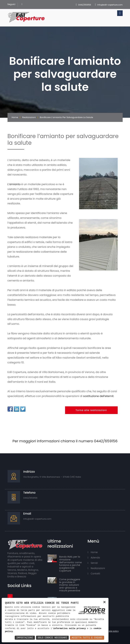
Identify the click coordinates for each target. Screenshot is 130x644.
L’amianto (14, 184)
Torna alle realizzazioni (91, 410)
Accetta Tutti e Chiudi (87, 638)
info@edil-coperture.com (110, 5)
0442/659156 (85, 5)
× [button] (104, 602)
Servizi (93, 563)
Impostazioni (25, 638)
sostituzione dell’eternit (98, 396)
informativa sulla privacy (70, 629)
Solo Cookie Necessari (52, 638)
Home (15, 117)
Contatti (94, 574)
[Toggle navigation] (120, 13)
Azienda (94, 558)
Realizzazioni (29, 117)
